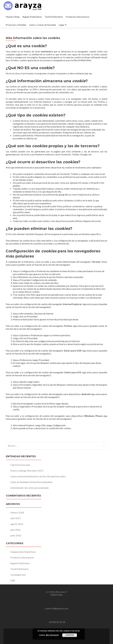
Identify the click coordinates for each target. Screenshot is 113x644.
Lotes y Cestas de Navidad (42, 25)
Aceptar (70, 635)
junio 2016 (16, 535)
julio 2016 (15, 530)
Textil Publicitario (54, 17)
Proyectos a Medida (16, 25)
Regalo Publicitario (32, 17)
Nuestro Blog (13, 17)
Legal (61, 25)
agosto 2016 (17, 524)
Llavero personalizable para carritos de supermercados (38, 476)
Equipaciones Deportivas (23, 552)
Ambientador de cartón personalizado (30, 488)
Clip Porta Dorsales (20, 465)
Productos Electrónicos (78, 17)
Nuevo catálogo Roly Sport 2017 (27, 471)
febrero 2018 (17, 512)
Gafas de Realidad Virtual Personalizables (31, 482)
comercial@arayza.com (57, 608)
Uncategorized (18, 575)
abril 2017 (16, 518)
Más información (52, 635)
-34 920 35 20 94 (57, 622)
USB (13, 580)
